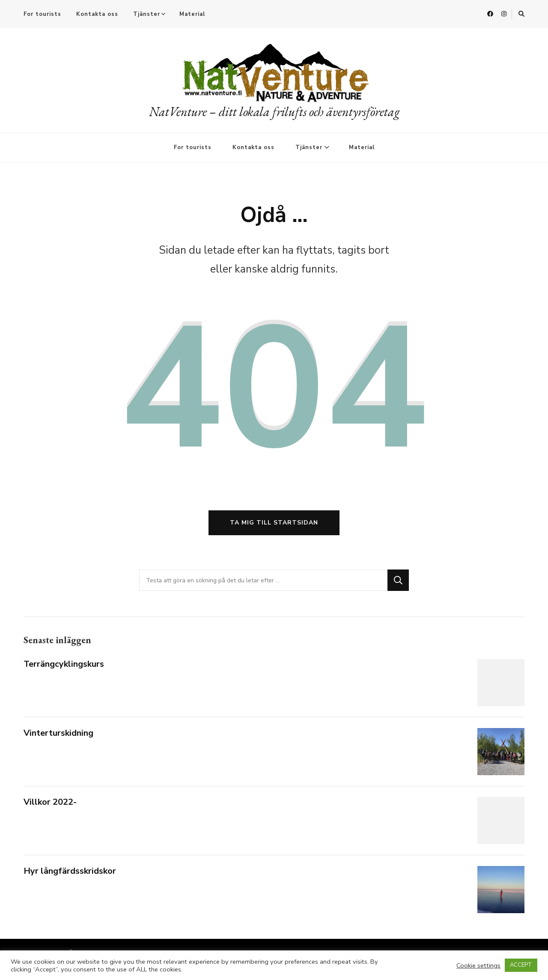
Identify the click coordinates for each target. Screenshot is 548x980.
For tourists (42, 14)
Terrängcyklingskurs (64, 664)
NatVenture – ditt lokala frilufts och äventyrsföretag (274, 112)
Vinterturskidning (58, 733)
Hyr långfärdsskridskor (70, 871)
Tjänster (147, 14)
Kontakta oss (97, 14)
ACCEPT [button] (521, 965)
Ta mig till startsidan (274, 523)
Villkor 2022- (50, 802)
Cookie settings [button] (478, 965)
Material (192, 14)
